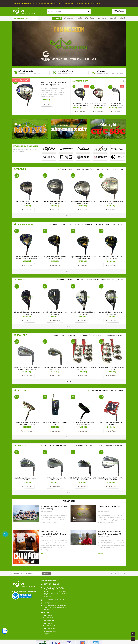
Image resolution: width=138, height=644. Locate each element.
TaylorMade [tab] (106, 169)
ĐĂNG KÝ (46, 573)
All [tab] (50, 224)
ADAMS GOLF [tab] (119, 445)
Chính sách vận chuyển (49, 626)
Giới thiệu (113, 18)
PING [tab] (114, 224)
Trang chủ (57, 18)
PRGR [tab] (121, 390)
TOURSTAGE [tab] (111, 335)
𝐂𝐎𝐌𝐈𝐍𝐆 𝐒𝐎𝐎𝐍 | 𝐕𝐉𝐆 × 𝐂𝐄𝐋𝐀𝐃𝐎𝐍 (110, 506)
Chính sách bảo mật (48, 620)
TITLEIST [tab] (120, 335)
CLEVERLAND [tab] (69, 445)
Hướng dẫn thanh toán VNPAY (51, 631)
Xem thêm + (69, 271)
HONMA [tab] (64, 169)
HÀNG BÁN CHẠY (80, 81)
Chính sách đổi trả (48, 618)
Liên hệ (122, 18)
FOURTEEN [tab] (108, 445)
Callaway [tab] (85, 169)
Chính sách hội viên (48, 615)
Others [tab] (120, 224)
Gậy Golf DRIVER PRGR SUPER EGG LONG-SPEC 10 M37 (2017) (81, 105)
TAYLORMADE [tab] (71, 335)
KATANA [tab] (93, 335)
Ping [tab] (122, 169)
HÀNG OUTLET (69, 18)
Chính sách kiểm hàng (49, 623)
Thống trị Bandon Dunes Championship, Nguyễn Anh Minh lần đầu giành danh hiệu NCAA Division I (53, 534)
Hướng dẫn (46, 633)
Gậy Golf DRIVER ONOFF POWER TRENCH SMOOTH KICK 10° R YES (98, 105)
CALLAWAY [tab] (101, 335)
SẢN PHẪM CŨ (102, 18)
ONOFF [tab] (115, 169)
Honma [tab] (106, 390)
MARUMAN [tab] (89, 445)
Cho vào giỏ (80, 111)
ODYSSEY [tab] (114, 390)
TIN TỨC (79, 18)
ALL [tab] (58, 169)
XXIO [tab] (78, 169)
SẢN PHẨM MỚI (90, 18)
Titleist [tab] (71, 169)
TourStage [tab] (95, 169)
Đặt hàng (47, 104)
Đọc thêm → (44, 528)
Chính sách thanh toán (49, 628)
